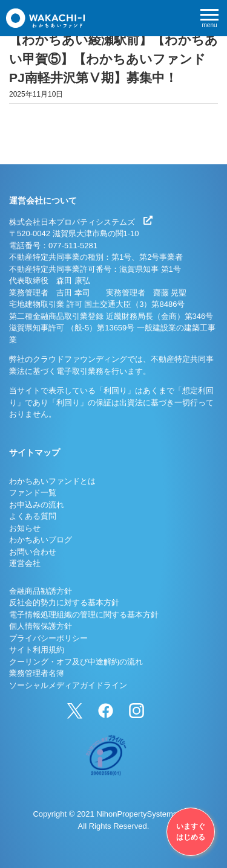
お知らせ (25, 528)
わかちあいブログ (41, 540)
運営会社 (25, 563)
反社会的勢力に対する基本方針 (64, 603)
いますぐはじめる (191, 832)
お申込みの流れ (37, 505)
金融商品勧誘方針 (41, 591)
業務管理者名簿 (37, 673)
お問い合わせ (33, 552)
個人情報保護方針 (41, 626)
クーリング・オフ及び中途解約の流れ (76, 662)
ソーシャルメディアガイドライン (68, 685)
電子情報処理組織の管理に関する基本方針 (84, 615)
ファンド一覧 (33, 493)
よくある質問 (33, 516)
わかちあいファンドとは (52, 481)
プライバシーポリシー (48, 638)
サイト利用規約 (37, 650)
